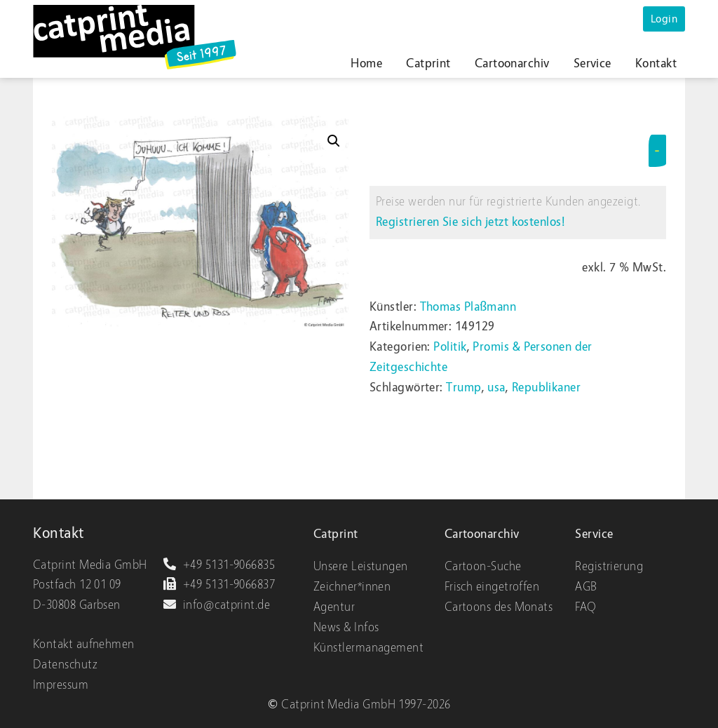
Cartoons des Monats (499, 607)
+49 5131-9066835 (219, 565)
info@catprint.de (216, 605)
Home (366, 63)
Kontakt (656, 63)
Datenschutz (65, 665)
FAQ (585, 607)
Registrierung (609, 566)
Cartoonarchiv (512, 63)
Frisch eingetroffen (492, 587)
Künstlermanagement (368, 648)
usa (496, 387)
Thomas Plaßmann (468, 307)
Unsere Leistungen (361, 566)
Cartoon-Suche (483, 566)
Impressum (61, 685)
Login (664, 19)
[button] (334, 141)
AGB (586, 587)
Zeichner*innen (352, 587)
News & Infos (346, 627)
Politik (450, 347)
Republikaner (546, 387)
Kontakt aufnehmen (84, 644)
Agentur (334, 607)
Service (592, 63)
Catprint (428, 63)
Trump (463, 387)
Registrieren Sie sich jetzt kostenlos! (470, 222)
